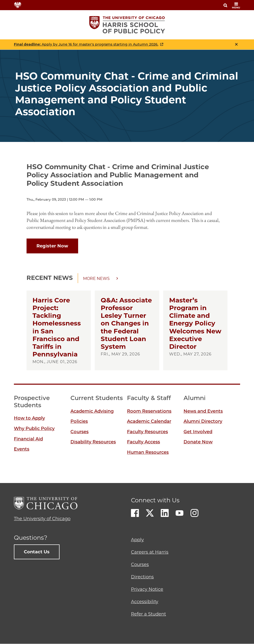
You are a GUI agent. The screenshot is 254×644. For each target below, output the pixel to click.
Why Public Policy (34, 429)
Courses (79, 432)
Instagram (194, 513)
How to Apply (29, 418)
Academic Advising (92, 411)
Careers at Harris (150, 552)
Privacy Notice (147, 589)
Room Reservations (149, 411)
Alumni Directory (203, 421)
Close (236, 44)
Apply (137, 540)
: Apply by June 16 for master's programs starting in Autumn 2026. (86, 44)
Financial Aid (28, 439)
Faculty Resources (147, 432)
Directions (142, 577)
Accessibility (145, 602)
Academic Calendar (149, 421)
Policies (79, 421)
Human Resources (148, 452)
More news (96, 279)
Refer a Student (148, 614)
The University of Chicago (42, 519)
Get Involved (198, 432)
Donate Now (198, 442)
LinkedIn (165, 513)
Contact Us (37, 552)
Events (22, 449)
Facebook (135, 513)
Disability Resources (93, 442)
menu (236, 6)
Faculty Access (143, 442)
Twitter (150, 513)
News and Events (203, 411)
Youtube (180, 513)
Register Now (52, 246)
